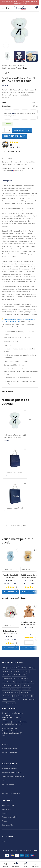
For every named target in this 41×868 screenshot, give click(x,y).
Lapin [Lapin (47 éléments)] (30, 682)
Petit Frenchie (22, 164)
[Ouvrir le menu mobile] (5, 8)
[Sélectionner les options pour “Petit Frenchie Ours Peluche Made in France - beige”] (29, 592)
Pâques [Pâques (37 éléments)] (16, 689)
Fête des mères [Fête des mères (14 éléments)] (19, 675)
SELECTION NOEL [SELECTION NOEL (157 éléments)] (10, 692)
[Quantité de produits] (6, 130)
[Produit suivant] (9, 73)
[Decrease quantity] (3, 130)
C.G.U (4, 780)
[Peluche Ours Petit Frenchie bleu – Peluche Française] (10, 556)
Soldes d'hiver (7, 171)
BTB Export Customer (10, 748)
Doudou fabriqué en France (11, 68)
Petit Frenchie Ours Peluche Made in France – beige (29, 577)
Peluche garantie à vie (10, 817)
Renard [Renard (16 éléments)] (26, 689)
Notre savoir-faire (8, 805)
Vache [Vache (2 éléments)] (6, 699)
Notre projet (6, 809)
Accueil (4, 65)
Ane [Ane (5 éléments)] (5, 671)
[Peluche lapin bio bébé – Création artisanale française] (10, 611)
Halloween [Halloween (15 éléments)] (23, 678)
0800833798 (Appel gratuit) (12, 724)
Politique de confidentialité (11, 772)
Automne (18, 168)
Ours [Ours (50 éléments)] (6, 689)
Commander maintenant (14, 136)
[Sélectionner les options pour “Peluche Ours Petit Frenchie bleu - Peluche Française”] (10, 592)
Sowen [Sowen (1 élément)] (30, 696)
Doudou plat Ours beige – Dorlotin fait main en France (29, 624)
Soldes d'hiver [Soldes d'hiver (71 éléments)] (9, 696)
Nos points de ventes (9, 752)
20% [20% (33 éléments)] (6, 668)
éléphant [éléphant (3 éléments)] (16, 699)
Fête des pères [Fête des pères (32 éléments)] (9, 678)
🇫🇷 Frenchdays (17, 171)
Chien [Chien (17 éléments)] (6, 675)
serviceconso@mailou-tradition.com (14, 722)
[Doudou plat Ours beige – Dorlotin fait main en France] (29, 611)
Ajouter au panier (22, 130)
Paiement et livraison (9, 769)
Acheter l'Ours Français (10, 794)
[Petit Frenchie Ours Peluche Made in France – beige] (29, 556)
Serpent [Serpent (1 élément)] (24, 692)
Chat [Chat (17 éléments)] (25, 671)
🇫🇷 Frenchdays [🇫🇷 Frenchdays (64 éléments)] (29, 699)
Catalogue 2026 (7, 825)
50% (13, 168)
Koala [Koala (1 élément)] (21, 682)
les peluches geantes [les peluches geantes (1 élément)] (11, 685)
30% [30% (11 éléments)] (15, 668)
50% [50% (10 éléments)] (32, 668)
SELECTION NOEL (29, 168)
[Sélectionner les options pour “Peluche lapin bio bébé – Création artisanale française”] (10, 648)
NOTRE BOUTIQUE (17, 65)
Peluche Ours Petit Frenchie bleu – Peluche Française (10, 577)
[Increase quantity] (9, 130)
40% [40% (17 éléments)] (23, 668)
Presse (4, 821)
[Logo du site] (20, 8)
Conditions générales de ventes (13, 776)
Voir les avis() (15, 147)
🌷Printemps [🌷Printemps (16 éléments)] (9, 703)
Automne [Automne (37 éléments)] (15, 671)
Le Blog (4, 841)
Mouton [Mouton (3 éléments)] (25, 685)
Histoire (5, 813)
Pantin (26, 68)
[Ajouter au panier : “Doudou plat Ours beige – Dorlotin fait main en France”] (29, 648)
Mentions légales (8, 784)
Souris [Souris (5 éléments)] (21, 696)
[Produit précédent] (3, 73)
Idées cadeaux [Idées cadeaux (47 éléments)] (9, 682)
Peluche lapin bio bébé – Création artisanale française (10, 633)
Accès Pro (5, 744)
